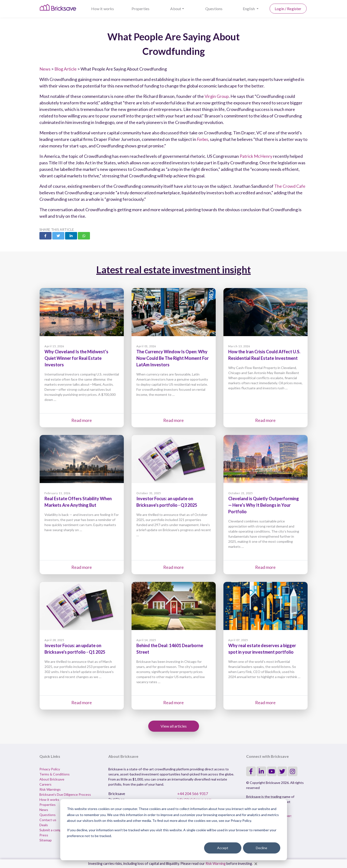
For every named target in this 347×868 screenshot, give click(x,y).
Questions (214, 9)
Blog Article (66, 69)
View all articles (174, 726)
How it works (103, 9)
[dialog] (174, 830)
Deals (44, 825)
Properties (141, 9)
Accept (223, 848)
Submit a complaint (54, 830)
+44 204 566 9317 (193, 793)
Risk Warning (216, 864)
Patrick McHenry (256, 156)
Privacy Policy (50, 769)
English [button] (249, 9)
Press (44, 835)
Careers (45, 784)
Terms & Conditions (55, 774)
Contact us (48, 820)
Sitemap (46, 840)
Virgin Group (217, 96)
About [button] (176, 9)
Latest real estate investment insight (173, 270)
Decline (262, 848)
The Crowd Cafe (290, 186)
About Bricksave (52, 779)
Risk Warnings (50, 789)
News (45, 69)
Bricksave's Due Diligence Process (65, 794)
